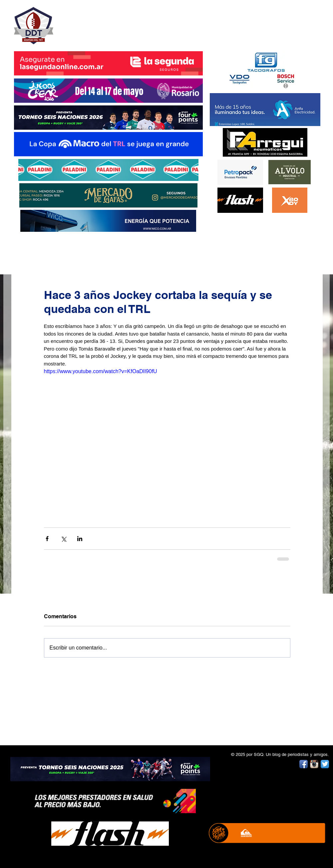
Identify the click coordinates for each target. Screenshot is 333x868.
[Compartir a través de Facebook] (47, 539)
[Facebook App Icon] (304, 764)
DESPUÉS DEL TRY (104, 22)
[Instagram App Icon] (314, 764)
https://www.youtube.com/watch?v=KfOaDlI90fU (101, 371)
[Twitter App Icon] (325, 764)
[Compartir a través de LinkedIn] (80, 539)
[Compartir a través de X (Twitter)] (63, 539)
